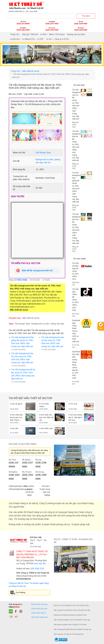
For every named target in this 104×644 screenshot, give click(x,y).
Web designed (15, 604)
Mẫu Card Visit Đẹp (73, 620)
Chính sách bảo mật (39, 609)
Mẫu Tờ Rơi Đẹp (81, 625)
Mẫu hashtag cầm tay (61, 634)
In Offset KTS (28, 39)
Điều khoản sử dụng (39, 604)
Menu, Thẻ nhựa (57, 34)
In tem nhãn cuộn (46, 428)
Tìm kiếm (86, 16)
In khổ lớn (15, 39)
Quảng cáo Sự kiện (76, 34)
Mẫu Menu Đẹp (70, 625)
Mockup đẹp (69, 615)
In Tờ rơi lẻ (73, 404)
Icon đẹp (76, 615)
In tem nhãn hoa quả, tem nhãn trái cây (46, 417)
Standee (81, 634)
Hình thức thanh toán (40, 617)
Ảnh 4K (72, 610)
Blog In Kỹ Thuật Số (61, 605)
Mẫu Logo (57, 610)
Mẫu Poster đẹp (84, 620)
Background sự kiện (45, 159)
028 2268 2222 (37, 569)
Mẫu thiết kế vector (31, 71)
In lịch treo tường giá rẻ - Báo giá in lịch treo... (75, 417)
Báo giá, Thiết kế (30, 34)
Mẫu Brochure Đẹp (74, 629)
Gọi (101, 326)
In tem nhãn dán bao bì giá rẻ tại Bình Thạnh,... (16, 417)
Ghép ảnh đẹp (85, 610)
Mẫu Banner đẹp (60, 625)
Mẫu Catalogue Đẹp (61, 629)
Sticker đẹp (83, 615)
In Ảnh (43, 34)
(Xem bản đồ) (40, 564)
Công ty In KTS (61, 39)
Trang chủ (15, 34)
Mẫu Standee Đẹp (60, 620)
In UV (49, 39)
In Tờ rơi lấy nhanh (44, 405)
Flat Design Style (43, 153)
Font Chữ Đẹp (73, 634)
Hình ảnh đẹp (65, 610)
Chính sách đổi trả (39, 613)
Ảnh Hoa (78, 610)
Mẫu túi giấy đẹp (86, 629)
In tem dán (14, 428)
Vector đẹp (85, 605)
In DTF (40, 39)
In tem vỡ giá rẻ (16, 404)
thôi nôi (47, 163)
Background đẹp (59, 615)
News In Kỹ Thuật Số (74, 605)
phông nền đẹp (57, 324)
